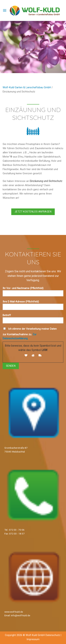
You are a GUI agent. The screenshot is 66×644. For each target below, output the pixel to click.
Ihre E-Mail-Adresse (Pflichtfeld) (33, 306)
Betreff (33, 320)
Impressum (33, 639)
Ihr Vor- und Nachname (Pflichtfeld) (33, 293)
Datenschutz (53, 635)
